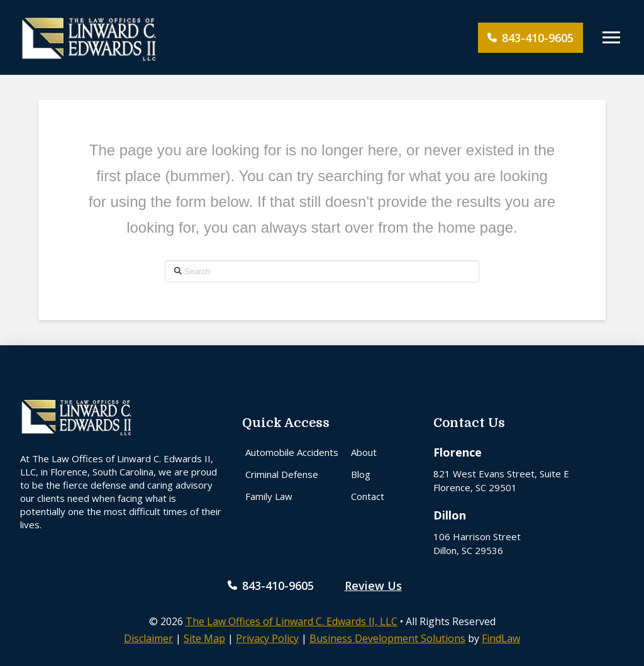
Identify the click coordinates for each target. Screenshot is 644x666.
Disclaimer (148, 638)
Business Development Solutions (387, 638)
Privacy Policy (267, 638)
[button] (611, 38)
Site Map (204, 638)
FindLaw (501, 638)
